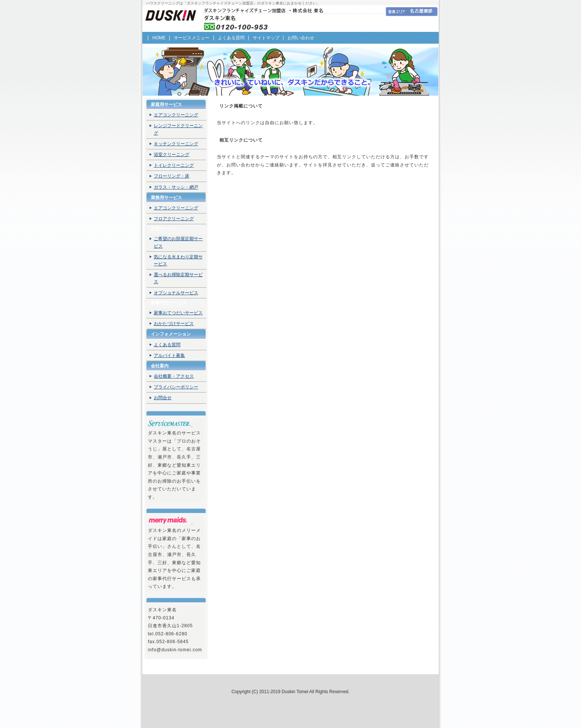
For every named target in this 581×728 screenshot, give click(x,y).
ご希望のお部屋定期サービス (178, 242)
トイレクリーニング (174, 165)
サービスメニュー (192, 38)
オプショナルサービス (176, 293)
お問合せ (163, 398)
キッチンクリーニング (176, 144)
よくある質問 (231, 38)
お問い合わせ (301, 38)
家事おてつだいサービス (178, 313)
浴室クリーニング (172, 155)
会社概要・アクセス (174, 376)
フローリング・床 (172, 176)
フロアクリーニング (174, 219)
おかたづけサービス (174, 324)
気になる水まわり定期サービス (178, 260)
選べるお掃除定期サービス (178, 278)
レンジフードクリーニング (178, 129)
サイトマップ (266, 38)
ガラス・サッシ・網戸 (176, 187)
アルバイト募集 (169, 355)
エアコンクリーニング (176, 115)
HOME (159, 38)
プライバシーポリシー (176, 387)
